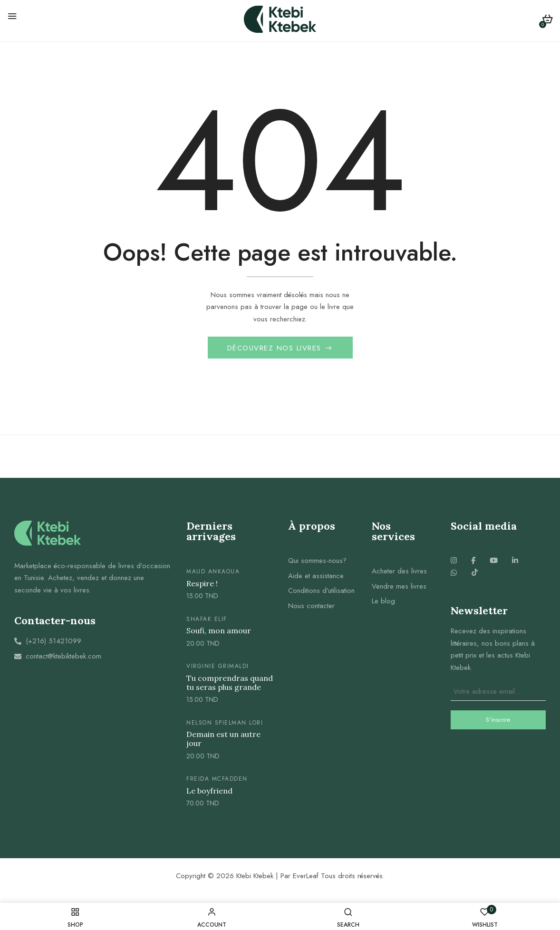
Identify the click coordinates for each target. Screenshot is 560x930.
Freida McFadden (217, 782)
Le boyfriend (209, 794)
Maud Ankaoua (213, 574)
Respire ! (202, 586)
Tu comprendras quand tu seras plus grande (230, 685)
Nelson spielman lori (225, 725)
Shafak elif (207, 622)
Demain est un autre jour (223, 742)
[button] (547, 21)
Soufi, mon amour (219, 634)
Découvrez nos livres (276, 351)
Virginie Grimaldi (218, 669)
